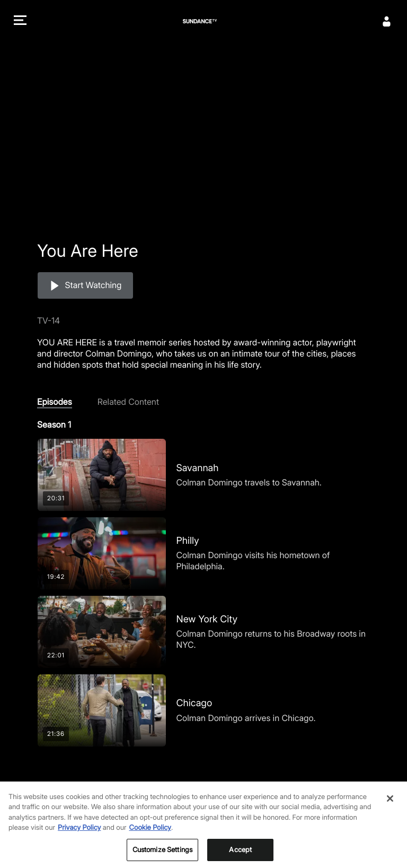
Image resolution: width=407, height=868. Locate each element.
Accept (240, 856)
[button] (20, 21)
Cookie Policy (151, 834)
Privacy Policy (79, 834)
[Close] (390, 804)
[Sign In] (387, 21)
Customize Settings (162, 856)
